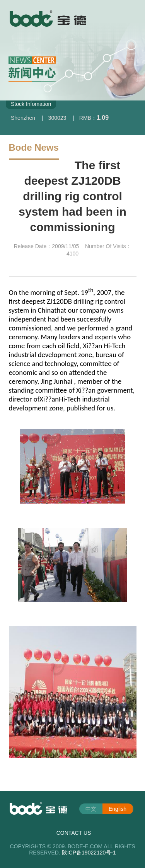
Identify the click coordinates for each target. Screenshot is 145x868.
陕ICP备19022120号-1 (89, 853)
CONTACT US (74, 833)
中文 (91, 809)
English (118, 809)
